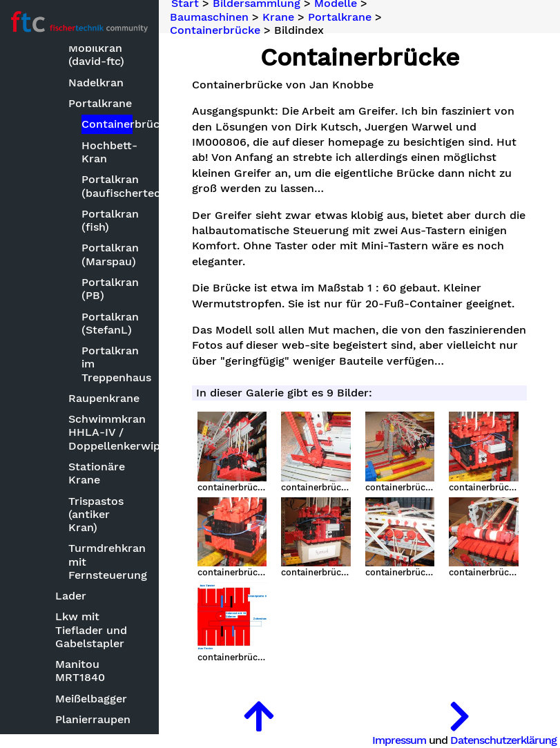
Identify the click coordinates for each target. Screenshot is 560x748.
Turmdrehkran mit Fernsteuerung (102, 561)
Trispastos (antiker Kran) (96, 514)
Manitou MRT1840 (80, 671)
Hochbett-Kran (107, 152)
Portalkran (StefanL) (107, 323)
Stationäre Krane (97, 473)
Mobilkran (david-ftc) (96, 55)
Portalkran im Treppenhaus (107, 364)
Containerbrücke (107, 124)
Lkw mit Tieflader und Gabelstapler (91, 630)
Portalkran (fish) (107, 220)
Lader (71, 596)
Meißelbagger (91, 699)
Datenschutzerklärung (503, 740)
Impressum (399, 740)
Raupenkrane (102, 398)
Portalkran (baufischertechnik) (107, 186)
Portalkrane (100, 103)
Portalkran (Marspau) (107, 254)
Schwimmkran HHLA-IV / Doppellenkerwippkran (102, 432)
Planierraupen (93, 719)
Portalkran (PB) (107, 289)
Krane (278, 17)
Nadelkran (96, 83)
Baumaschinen (209, 17)
